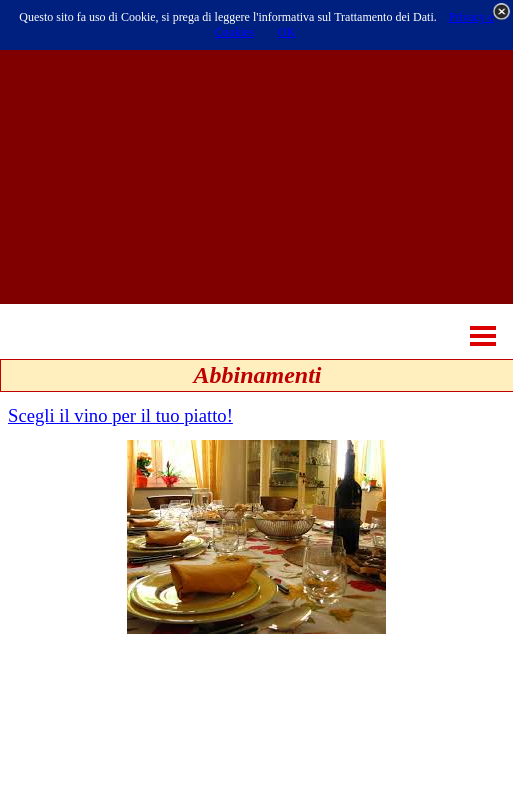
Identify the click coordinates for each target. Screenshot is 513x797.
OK (286, 32)
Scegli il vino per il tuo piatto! (120, 415)
